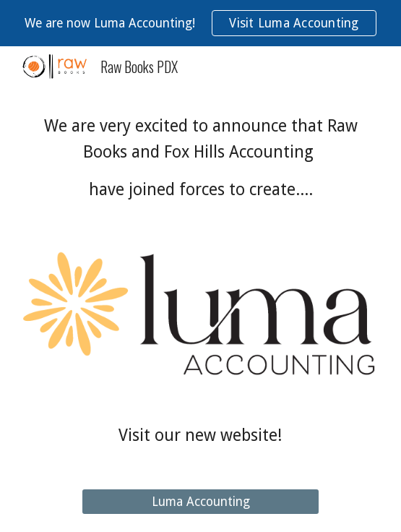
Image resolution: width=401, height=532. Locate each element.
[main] (200, 158)
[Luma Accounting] (200, 502)
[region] (200, 23)
